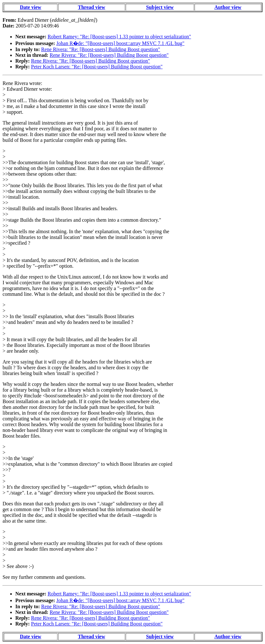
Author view (228, 7)
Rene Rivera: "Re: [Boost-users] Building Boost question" (101, 49)
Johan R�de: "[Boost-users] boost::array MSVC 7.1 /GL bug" (121, 43)
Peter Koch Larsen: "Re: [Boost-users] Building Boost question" (97, 67)
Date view (30, 7)
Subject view (160, 7)
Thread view (91, 7)
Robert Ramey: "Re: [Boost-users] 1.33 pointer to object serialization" (119, 37)
